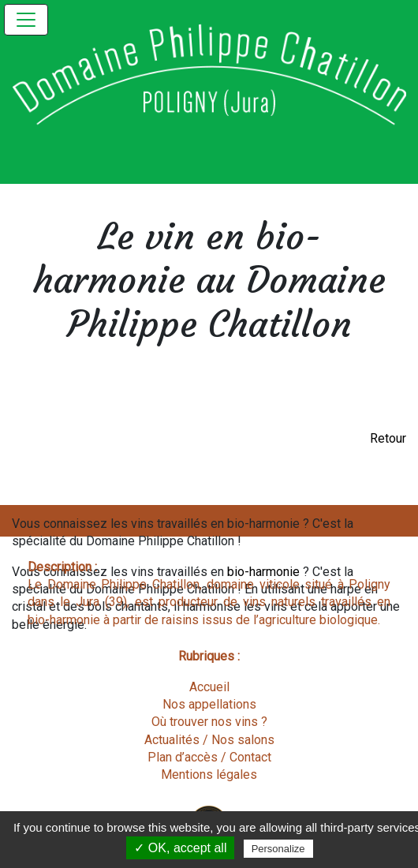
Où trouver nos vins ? (209, 722)
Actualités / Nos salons (209, 740)
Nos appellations (209, 704)
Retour (388, 438)
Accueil (209, 687)
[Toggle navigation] (26, 20)
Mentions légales (209, 774)
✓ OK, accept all (180, 848)
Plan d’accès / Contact (209, 757)
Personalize (278, 849)
